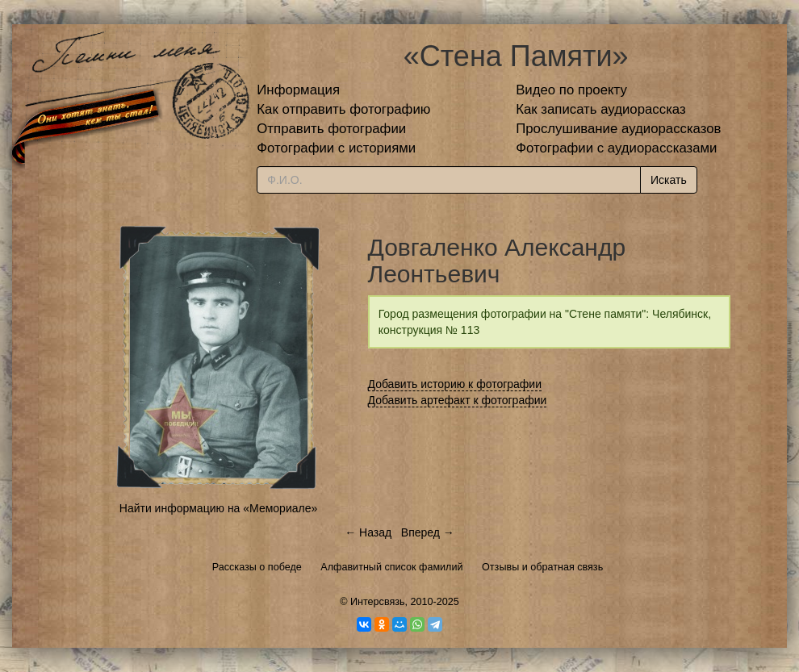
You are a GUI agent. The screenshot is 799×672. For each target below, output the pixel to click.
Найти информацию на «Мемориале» (218, 508)
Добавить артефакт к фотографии (458, 400)
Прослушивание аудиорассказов (618, 129)
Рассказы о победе (257, 567)
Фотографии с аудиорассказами (616, 148)
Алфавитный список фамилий (391, 567)
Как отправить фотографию (343, 109)
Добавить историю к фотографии (455, 384)
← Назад (368, 532)
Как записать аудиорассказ (601, 109)
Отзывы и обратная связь (542, 567)
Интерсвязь (378, 602)
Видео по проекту (571, 90)
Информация (298, 90)
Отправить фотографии (331, 129)
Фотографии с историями (336, 148)
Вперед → (428, 532)
